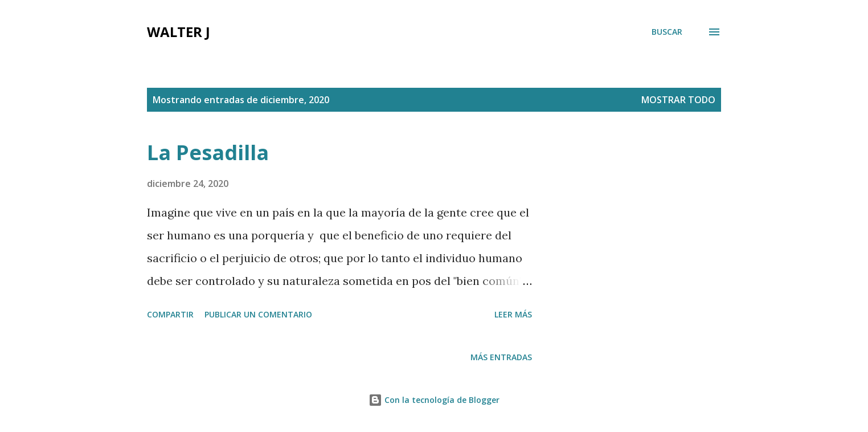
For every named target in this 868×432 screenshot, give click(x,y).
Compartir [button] (170, 314)
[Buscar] (667, 32)
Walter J (179, 32)
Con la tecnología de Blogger (434, 400)
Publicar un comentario (258, 314)
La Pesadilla (208, 152)
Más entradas (501, 357)
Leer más (513, 314)
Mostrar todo (678, 100)
